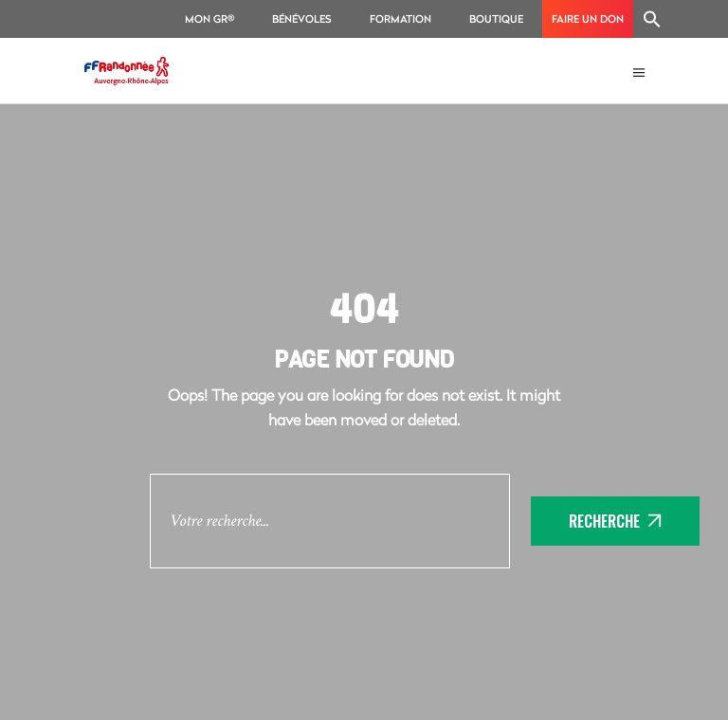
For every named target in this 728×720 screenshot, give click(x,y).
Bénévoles (302, 18)
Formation (400, 18)
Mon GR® (209, 18)
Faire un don (588, 18)
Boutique (496, 18)
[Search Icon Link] (652, 19)
